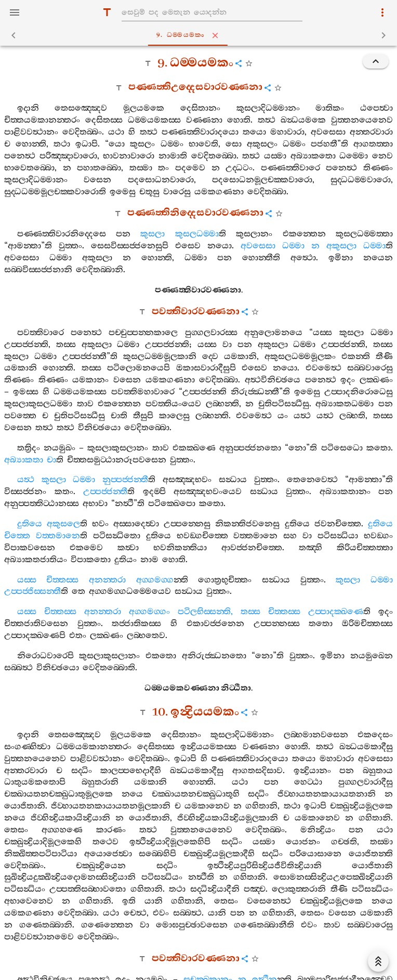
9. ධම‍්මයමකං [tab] (200, 35)
